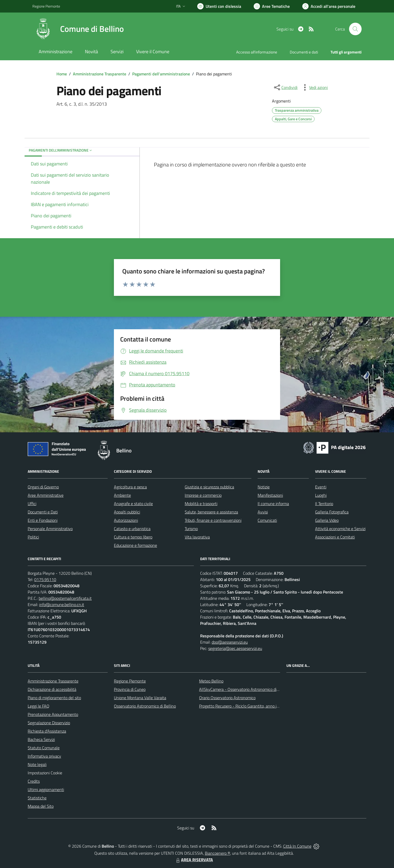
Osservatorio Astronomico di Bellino (145, 706)
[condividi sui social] (285, 87)
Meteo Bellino (211, 681)
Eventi (321, 487)
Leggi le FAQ (39, 706)
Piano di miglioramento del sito (54, 698)
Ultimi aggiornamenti (46, 789)
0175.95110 (45, 579)
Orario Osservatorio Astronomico (227, 698)
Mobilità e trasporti (201, 504)
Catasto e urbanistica (132, 529)
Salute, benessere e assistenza (211, 512)
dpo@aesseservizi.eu (230, 642)
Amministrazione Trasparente (100, 74)
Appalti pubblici (127, 512)
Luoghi (321, 495)
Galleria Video (327, 520)
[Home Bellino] (78, 29)
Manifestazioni (270, 495)
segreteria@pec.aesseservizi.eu (235, 648)
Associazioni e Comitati (335, 537)
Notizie (264, 487)
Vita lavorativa (197, 537)
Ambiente (122, 495)
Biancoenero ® (218, 853)
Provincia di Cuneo (130, 689)
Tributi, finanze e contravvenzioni (213, 520)
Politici (33, 537)
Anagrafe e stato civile (133, 504)
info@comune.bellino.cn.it (62, 604)
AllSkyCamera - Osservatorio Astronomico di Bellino (244, 689)
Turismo (191, 529)
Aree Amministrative (46, 495)
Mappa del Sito (41, 806)
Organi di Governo (43, 487)
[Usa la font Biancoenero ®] (219, 6)
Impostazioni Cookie (45, 773)
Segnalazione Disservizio (49, 723)
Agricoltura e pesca (130, 487)
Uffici (32, 504)
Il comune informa (273, 504)
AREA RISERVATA (194, 860)
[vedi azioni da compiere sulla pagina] (314, 87)
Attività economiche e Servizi (340, 529)
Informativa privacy (44, 756)
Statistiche (37, 798)
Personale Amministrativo (50, 529)
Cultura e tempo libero (133, 537)
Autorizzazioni (126, 520)
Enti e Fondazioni (43, 520)
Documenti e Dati (43, 512)
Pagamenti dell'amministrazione (161, 74)
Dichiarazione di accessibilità (52, 689)
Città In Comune (297, 846)
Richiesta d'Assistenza (47, 731)
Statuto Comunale (44, 748)
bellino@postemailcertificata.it (65, 598)
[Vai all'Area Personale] (329, 6)
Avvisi (263, 512)
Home (62, 74)
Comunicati (267, 520)
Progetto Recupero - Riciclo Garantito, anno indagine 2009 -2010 (256, 706)
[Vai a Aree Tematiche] (272, 6)
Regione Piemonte (130, 681)
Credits (34, 781)
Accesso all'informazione (257, 52)
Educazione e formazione (135, 545)
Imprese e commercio (203, 495)
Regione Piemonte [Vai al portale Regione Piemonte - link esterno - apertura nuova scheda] (46, 6)
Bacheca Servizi (41, 739)
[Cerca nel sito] (355, 29)
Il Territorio (324, 504)
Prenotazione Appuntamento (53, 714)
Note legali (37, 764)
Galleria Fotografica (332, 512)
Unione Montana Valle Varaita (140, 698)
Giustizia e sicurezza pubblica (209, 487)
